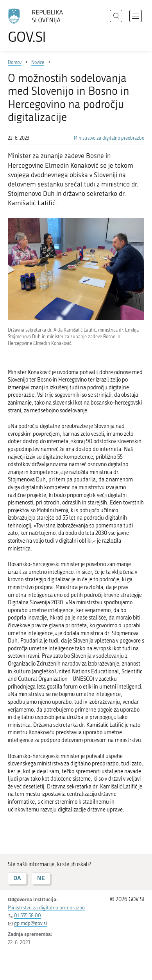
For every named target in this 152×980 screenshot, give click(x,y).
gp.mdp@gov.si (30, 923)
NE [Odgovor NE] (41, 878)
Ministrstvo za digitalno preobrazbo (109, 138)
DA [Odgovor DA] (17, 878)
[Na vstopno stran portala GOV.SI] (39, 26)
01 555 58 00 (28, 915)
